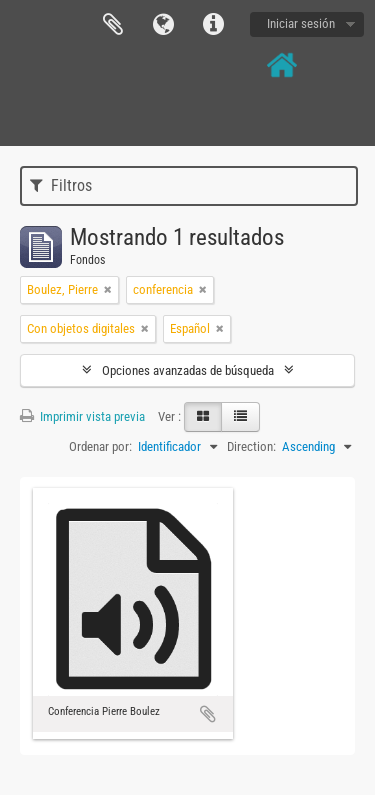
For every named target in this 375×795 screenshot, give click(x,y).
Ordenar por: (100, 446)
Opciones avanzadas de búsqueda (188, 370)
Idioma (163, 25)
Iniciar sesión (301, 23)
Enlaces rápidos (213, 25)
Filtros (61, 185)
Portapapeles (113, 25)
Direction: (251, 446)
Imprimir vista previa (82, 416)
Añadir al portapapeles (208, 714)
